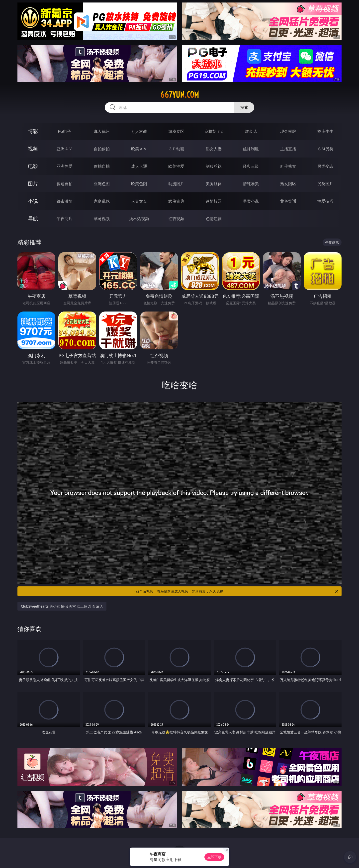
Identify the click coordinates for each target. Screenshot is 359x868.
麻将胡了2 (214, 131)
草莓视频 (102, 219)
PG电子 (64, 131)
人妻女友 (139, 201)
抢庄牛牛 (325, 131)
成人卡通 (139, 166)
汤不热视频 (139, 219)
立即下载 (214, 857)
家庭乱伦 (102, 201)
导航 (33, 218)
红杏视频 (176, 219)
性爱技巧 (325, 201)
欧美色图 (139, 184)
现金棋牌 (288, 131)
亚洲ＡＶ (65, 149)
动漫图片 (176, 184)
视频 (33, 149)
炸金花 (251, 131)
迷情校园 (214, 201)
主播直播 (288, 149)
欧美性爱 (176, 166)
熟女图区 (288, 184)
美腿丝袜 (214, 184)
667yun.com (180, 95)
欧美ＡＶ (139, 149)
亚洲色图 (102, 184)
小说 (33, 201)
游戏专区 (176, 131)
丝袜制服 (251, 149)
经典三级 (251, 166)
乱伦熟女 (288, 166)
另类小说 (251, 201)
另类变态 (325, 166)
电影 (33, 166)
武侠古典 (176, 201)
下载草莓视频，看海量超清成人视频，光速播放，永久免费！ (236, 591)
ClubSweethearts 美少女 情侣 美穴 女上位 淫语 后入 (62, 606)
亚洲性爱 (65, 166)
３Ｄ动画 (176, 149)
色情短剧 (214, 219)
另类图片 (325, 184)
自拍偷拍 (102, 149)
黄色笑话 (288, 201)
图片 (33, 184)
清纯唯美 (251, 184)
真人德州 (102, 131)
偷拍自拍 (102, 166)
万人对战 (139, 131)
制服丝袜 (214, 166)
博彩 (33, 131)
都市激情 (65, 201)
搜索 (244, 107)
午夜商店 (65, 219)
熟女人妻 (214, 149)
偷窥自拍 (65, 184)
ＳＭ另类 (325, 149)
